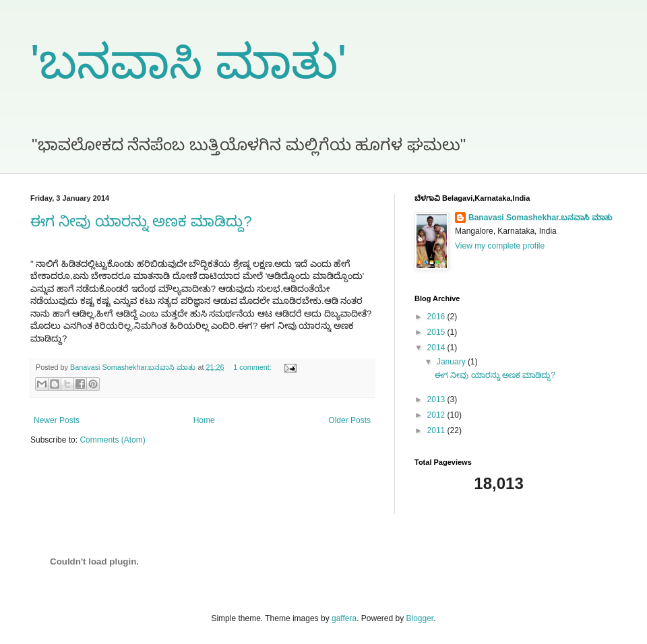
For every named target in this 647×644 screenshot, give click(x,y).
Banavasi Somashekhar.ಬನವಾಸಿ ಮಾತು (540, 218)
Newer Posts (57, 420)
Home (204, 420)
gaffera (344, 618)
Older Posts (349, 420)
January (452, 362)
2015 (437, 332)
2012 (437, 415)
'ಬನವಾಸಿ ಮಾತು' (188, 62)
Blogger (420, 618)
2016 (437, 317)
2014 (437, 348)
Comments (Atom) (112, 440)
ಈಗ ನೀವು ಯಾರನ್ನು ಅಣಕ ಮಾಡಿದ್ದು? (141, 221)
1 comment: (253, 367)
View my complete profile (500, 246)
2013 (437, 399)
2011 (437, 430)
